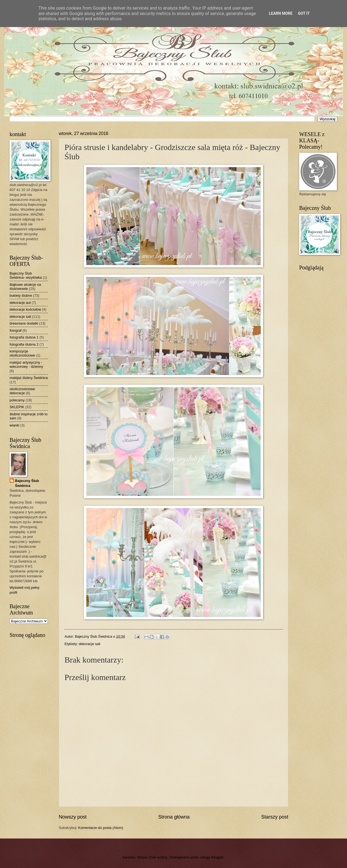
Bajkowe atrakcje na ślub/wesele (25, 287)
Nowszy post (73, 817)
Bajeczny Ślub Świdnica (27, 483)
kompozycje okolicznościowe (22, 353)
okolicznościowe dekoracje (22, 391)
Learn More (281, 13)
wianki (14, 425)
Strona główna (174, 817)
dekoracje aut (20, 303)
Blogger (217, 857)
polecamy (17, 400)
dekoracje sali (89, 644)
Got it (304, 13)
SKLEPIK (17, 407)
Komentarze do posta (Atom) (101, 828)
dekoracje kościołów (25, 309)
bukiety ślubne (21, 295)
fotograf (16, 330)
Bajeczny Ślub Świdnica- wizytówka (26, 275)
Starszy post (275, 817)
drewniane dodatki (24, 323)
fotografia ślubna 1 (24, 337)
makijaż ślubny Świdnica (29, 378)
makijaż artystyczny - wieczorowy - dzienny (26, 364)
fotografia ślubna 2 (24, 344)
